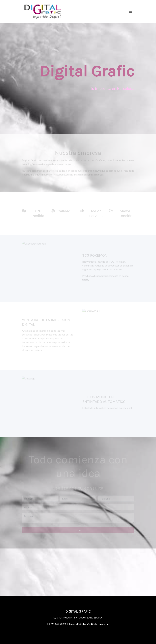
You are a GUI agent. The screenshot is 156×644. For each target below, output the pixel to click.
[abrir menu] (130, 11)
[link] (43, 11)
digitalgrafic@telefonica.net (93, 624)
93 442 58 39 (59, 624)
